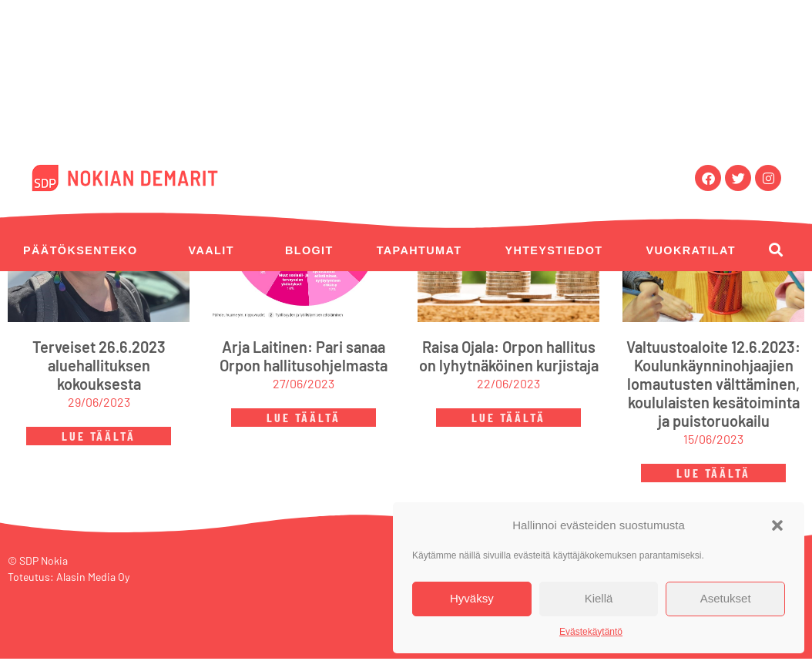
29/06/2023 (99, 405)
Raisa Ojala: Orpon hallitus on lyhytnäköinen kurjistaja (509, 359)
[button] (777, 525)
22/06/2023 (508, 386)
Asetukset (726, 598)
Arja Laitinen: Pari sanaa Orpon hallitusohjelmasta (304, 359)
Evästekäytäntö (591, 632)
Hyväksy (472, 598)
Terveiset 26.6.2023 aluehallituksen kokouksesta (99, 368)
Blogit (309, 250)
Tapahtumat (419, 250)
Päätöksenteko (81, 250)
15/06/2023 (713, 442)
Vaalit (211, 250)
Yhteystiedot (554, 250)
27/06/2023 (304, 386)
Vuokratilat (691, 250)
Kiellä (599, 598)
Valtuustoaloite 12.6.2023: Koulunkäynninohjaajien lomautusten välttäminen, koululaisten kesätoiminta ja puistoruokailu (713, 387)
